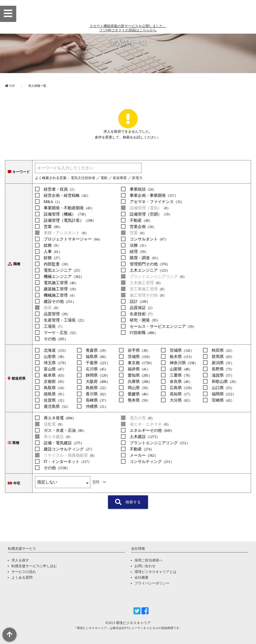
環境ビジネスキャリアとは (155, 572)
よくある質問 (22, 578)
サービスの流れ (24, 572)
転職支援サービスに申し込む (34, 566)
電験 (104, 178)
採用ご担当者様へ (148, 560)
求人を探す (20, 560)
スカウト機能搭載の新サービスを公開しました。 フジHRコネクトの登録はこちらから (128, 53)
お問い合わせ (145, 566)
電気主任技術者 (83, 178)
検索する (128, 502)
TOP (10, 86)
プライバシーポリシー (152, 583)
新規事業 (120, 178)
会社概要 (141, 578)
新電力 (137, 178)
